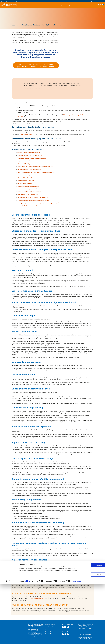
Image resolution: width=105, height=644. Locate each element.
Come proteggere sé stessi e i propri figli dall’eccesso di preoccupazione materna (42, 203)
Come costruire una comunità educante (29, 169)
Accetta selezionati (93, 630)
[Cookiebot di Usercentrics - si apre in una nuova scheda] (9, 641)
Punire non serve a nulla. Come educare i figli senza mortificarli (36, 172)
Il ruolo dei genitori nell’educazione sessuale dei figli (33, 200)
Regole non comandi (24, 161)
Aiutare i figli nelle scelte (25, 178)
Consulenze (47, 5)
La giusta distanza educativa (26, 181)
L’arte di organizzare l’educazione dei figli (30, 155)
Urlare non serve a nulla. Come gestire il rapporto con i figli (35, 167)
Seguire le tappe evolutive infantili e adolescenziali (33, 197)
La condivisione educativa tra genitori (29, 186)
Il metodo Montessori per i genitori (28, 206)
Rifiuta (93, 634)
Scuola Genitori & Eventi (36, 5)
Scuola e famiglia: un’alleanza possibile (29, 192)
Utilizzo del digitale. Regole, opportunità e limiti (32, 158)
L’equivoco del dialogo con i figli (27, 189)
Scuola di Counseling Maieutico (59, 5)
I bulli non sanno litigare (25, 175)
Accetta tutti (93, 625)
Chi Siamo (81, 5)
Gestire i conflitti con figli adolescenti (29, 153)
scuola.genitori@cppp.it (28, 135)
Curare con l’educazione (25, 183)
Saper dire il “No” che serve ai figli (28, 195)
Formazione (25, 5)
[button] (99, 5)
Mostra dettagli (77, 641)
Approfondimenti (73, 5)
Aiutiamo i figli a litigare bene (26, 164)
